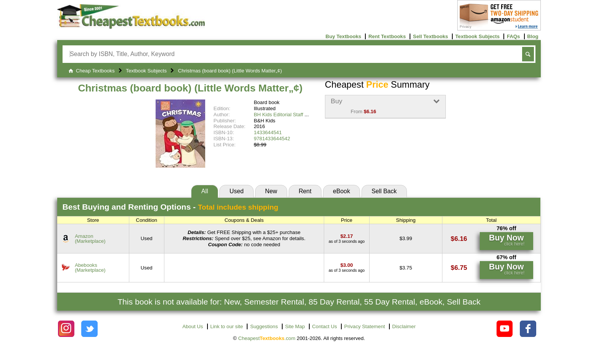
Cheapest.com (267, 338)
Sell (384, 191)
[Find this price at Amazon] (346, 236)
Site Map (295, 326)
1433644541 (268, 132)
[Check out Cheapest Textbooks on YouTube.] (505, 329)
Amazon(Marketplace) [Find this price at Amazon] (90, 239)
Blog (533, 36)
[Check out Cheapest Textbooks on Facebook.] (528, 329)
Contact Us (324, 326)
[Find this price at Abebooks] (346, 265)
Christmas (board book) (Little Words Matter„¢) (190, 88)
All (205, 191)
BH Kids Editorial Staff (278, 115)
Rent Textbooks (387, 36)
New (271, 191)
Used (237, 191)
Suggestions (264, 326)
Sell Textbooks (431, 36)
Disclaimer (404, 326)
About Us (193, 326)
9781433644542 (272, 139)
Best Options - (170, 207)
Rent (305, 191)
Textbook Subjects (477, 36)
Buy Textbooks (344, 36)
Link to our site (227, 326)
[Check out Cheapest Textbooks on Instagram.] (66, 329)
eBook (342, 191)
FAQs (513, 36)
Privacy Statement (364, 326)
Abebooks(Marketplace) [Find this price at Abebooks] (90, 268)
